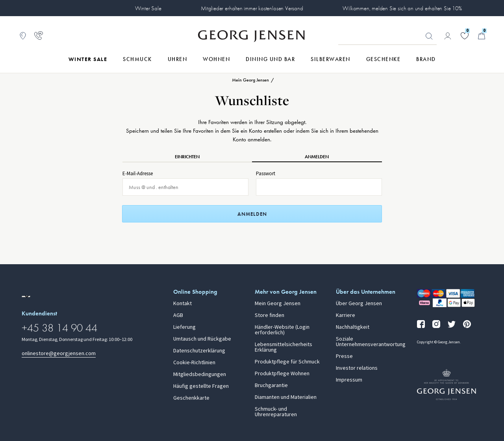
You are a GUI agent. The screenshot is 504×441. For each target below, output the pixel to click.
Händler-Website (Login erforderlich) (282, 330)
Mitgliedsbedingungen (200, 374)
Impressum (349, 380)
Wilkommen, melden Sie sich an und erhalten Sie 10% (402, 8)
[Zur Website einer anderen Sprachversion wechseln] (26, 296)
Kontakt (183, 304)
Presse (344, 356)
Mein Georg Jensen (278, 304)
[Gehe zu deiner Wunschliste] (465, 36)
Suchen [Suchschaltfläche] (429, 36)
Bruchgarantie (271, 385)
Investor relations (357, 368)
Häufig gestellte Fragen (201, 386)
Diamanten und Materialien (286, 397)
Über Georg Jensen (359, 304)
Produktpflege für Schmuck (287, 362)
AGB (178, 315)
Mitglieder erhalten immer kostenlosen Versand (252, 8)
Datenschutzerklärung (199, 351)
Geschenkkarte (191, 398)
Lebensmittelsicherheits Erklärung (283, 347)
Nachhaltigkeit (353, 327)
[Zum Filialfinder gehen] (23, 36)
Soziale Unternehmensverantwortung (371, 342)
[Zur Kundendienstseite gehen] (39, 36)
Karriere (346, 315)
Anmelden (317, 157)
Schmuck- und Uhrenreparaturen (276, 412)
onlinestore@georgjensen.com (59, 353)
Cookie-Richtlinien (194, 363)
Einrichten (187, 157)
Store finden (270, 315)
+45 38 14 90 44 (59, 328)
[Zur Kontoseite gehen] (448, 36)
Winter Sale (148, 8)
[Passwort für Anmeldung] (319, 187)
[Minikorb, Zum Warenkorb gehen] (482, 36)
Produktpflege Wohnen (282, 374)
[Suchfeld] (387, 36)
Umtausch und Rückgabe (202, 339)
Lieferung (184, 327)
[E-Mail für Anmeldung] (185, 187)
